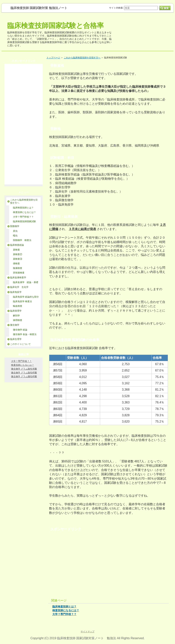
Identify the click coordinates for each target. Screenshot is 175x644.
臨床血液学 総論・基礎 (26, 282)
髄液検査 (18, 268)
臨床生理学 (16, 339)
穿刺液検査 (19, 273)
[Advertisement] (109, 562)
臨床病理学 (16, 311)
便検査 (16, 264)
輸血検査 (18, 306)
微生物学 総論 (20, 330)
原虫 (15, 231)
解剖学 (16, 316)
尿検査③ (18, 259)
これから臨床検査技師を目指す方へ (82, 58)
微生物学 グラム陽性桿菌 (24, 376)
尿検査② (19, 254)
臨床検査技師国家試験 (24, 221)
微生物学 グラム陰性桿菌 (24, 373)
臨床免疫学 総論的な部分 (26, 297)
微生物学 (15, 325)
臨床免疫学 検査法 (22, 301)
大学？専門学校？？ (64, 614)
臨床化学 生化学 (19, 287)
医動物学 (15, 226)
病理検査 (18, 320)
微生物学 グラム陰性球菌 (24, 369)
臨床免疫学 (16, 292)
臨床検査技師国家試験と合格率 (55, 26)
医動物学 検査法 (22, 240)
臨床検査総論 (17, 245)
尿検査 (16, 250)
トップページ (53, 58)
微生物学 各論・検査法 (25, 334)
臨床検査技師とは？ (64, 606)
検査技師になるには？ (66, 610)
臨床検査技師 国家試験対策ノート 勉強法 (87, 638)
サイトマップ (87, 632)
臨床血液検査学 (18, 278)
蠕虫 (15, 236)
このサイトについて (20, 344)
